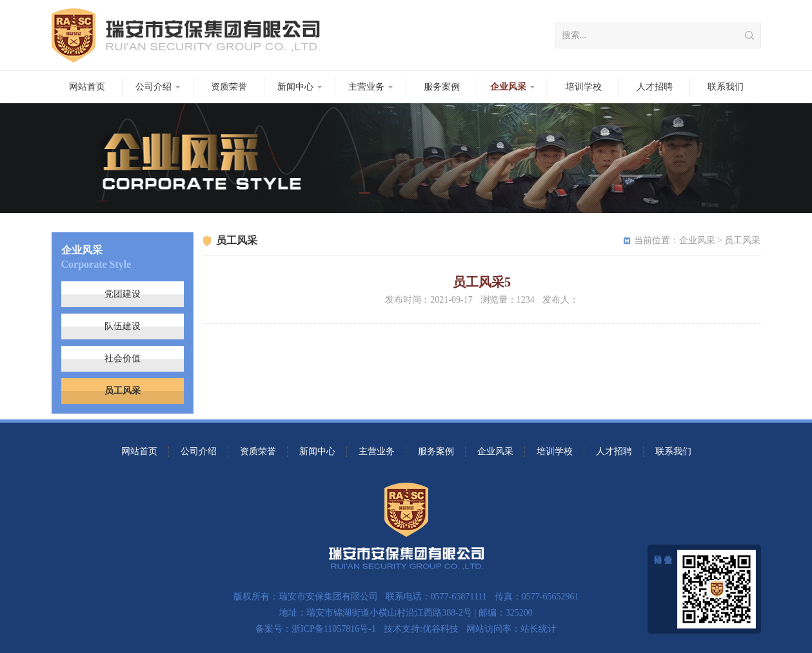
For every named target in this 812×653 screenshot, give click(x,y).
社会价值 (123, 358)
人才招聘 (655, 87)
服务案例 (442, 87)
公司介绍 (153, 87)
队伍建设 (123, 326)
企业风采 (508, 87)
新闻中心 (295, 87)
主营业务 (366, 87)
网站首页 (87, 87)
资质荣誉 (229, 87)
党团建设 (123, 294)
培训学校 (584, 87)
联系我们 (726, 87)
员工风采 (123, 391)
